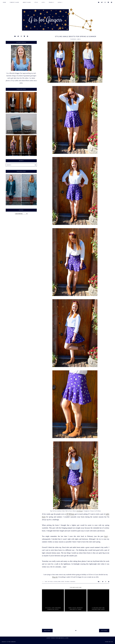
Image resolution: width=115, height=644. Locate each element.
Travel (51, 2)
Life (43, 2)
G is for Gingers (11, 642)
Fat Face (50, 582)
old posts (104, 631)
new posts (47, 631)
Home (4, 2)
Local (60, 2)
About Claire (27, 2)
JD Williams (80, 511)
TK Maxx (67, 582)
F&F (46, 582)
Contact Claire (14, 2)
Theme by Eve (109, 642)
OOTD (63, 582)
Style (36, 2)
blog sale (55, 577)
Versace (73, 582)
